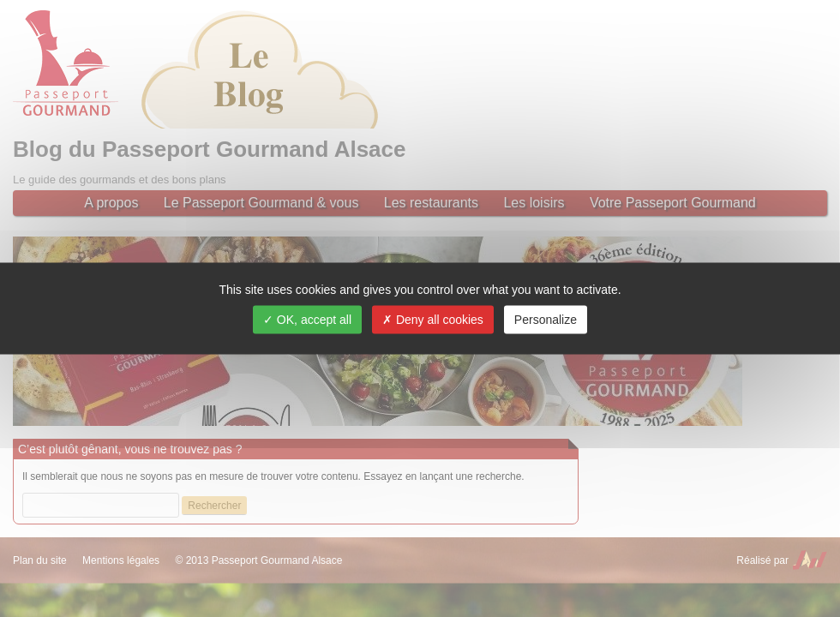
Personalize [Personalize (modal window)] (546, 320)
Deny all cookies (433, 320)
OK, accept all (307, 320)
